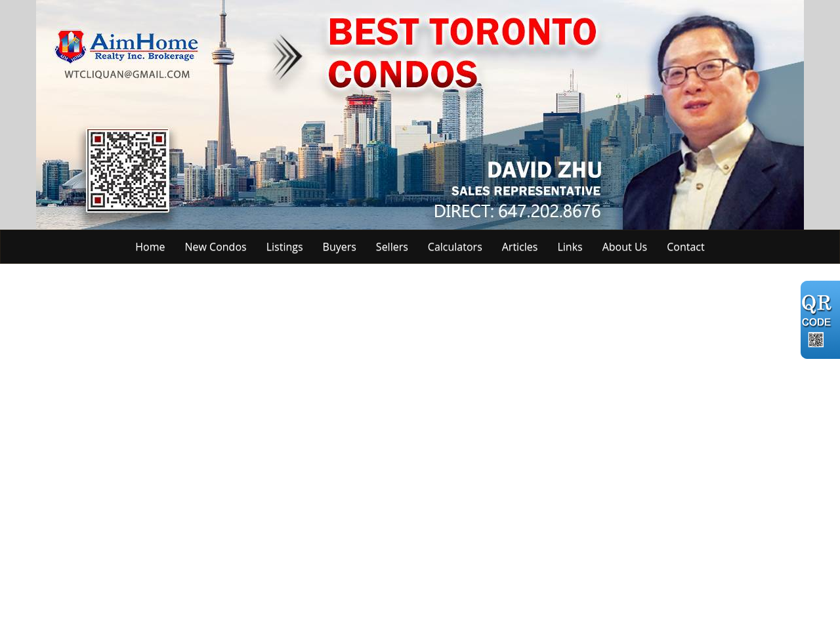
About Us (625, 247)
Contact (685, 247)
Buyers (340, 247)
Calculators (455, 247)
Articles (520, 247)
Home (150, 247)
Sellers (392, 247)
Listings (285, 247)
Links (570, 247)
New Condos (216, 247)
